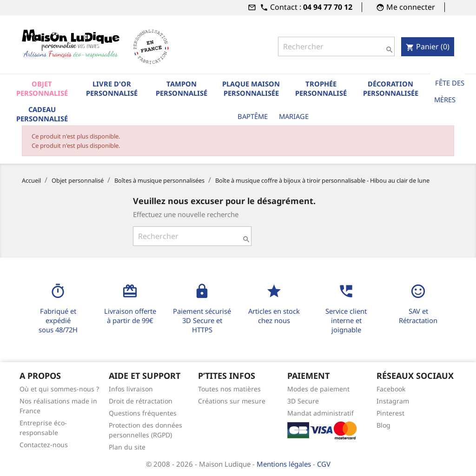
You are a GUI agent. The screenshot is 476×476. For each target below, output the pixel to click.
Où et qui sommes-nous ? (59, 389)
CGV (324, 464)
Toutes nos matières (229, 389)
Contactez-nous (44, 445)
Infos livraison (131, 389)
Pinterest (390, 413)
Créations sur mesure (232, 401)
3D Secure (303, 401)
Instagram (393, 401)
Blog (383, 425)
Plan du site (127, 447)
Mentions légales (285, 464)
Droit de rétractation (141, 401)
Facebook (391, 389)
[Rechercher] (336, 46)
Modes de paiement (318, 389)
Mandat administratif (321, 413)
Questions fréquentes (143, 413)
